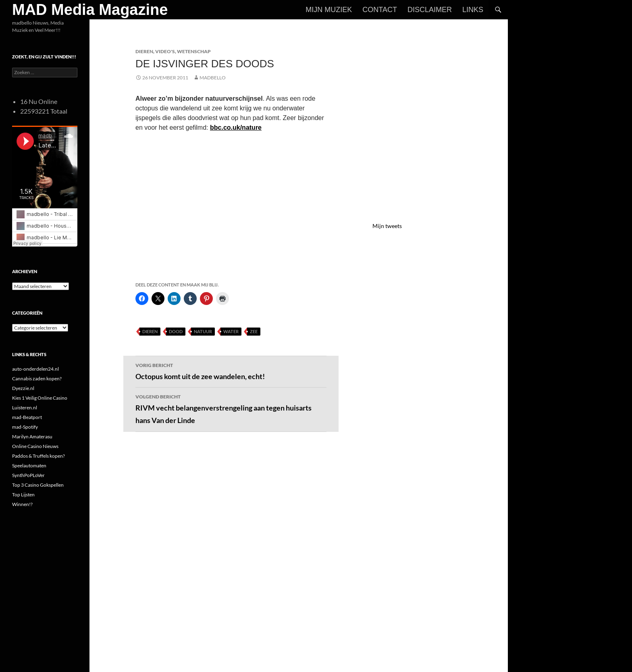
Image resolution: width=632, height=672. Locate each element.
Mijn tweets (387, 226)
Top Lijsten (23, 495)
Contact (380, 10)
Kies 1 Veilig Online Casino (40, 398)
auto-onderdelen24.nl (35, 369)
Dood (176, 331)
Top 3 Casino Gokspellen (38, 485)
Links (473, 10)
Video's (165, 51)
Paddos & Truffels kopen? (38, 456)
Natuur (203, 331)
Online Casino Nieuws (35, 446)
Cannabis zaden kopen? (37, 379)
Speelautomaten (29, 466)
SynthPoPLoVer (28, 475)
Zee (254, 331)
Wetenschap (194, 51)
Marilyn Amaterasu (32, 437)
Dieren (144, 51)
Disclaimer (430, 10)
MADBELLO (213, 78)
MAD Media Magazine (90, 10)
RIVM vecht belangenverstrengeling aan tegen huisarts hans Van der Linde (231, 408)
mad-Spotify (25, 427)
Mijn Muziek (329, 10)
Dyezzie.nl (23, 388)
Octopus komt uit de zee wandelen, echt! (231, 371)
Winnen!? (22, 504)
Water (231, 331)
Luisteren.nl (25, 408)
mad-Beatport (27, 417)
